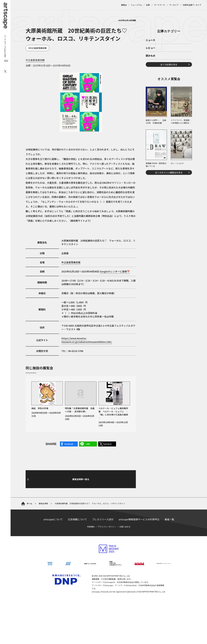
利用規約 (91, 553)
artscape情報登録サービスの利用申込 (139, 546)
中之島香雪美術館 (38, 48)
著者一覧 (169, 546)
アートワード (160, 5)
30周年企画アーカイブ (192, 5)
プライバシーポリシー (107, 553)
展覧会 (124, 5)
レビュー (150, 85)
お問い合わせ (125, 553)
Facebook (69, 444)
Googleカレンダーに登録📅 (115, 271)
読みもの (150, 93)
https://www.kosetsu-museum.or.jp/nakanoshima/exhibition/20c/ (87, 340)
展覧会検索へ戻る (81, 506)
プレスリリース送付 (103, 546)
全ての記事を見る (169, 101)
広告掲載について (77, 546)
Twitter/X (107, 444)
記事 (148, 5)
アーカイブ (174, 5)
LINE (88, 444)
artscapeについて (53, 546)
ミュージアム (136, 5)
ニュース (150, 77)
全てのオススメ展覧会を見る (169, 209)
